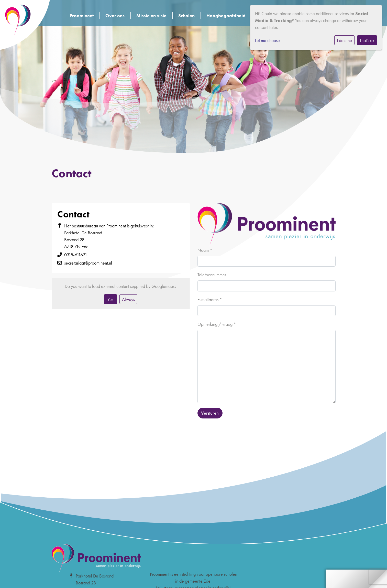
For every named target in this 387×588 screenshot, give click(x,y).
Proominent (82, 15)
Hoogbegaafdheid (226, 15)
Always (128, 299)
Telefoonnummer (212, 275)
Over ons (115, 15)
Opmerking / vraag (217, 324)
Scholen (186, 15)
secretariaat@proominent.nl (88, 263)
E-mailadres (210, 300)
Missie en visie (151, 15)
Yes (110, 299)
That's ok (367, 40)
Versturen (210, 413)
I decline (344, 40)
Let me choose (267, 40)
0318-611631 (76, 255)
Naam (205, 250)
